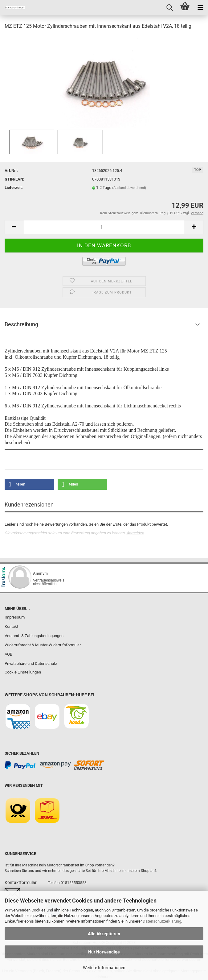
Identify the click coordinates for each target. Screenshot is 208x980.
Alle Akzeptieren (104, 934)
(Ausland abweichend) (129, 188)
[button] (29, 484)
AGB (8, 654)
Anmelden (135, 533)
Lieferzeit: (14, 188)
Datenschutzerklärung (162, 921)
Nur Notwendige (104, 952)
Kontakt (11, 626)
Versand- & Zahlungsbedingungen (34, 636)
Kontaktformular (21, 882)
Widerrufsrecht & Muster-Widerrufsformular (43, 645)
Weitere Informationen (104, 968)
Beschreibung (21, 324)
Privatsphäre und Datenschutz (31, 663)
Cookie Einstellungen (23, 672)
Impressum (15, 617)
